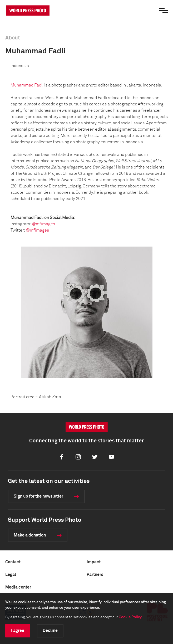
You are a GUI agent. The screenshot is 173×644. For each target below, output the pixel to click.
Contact (13, 562)
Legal (11, 575)
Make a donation (30, 535)
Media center (18, 587)
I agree (18, 631)
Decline (50, 631)
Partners (95, 575)
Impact (94, 562)
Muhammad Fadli (27, 85)
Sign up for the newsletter (38, 496)
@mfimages (43, 224)
